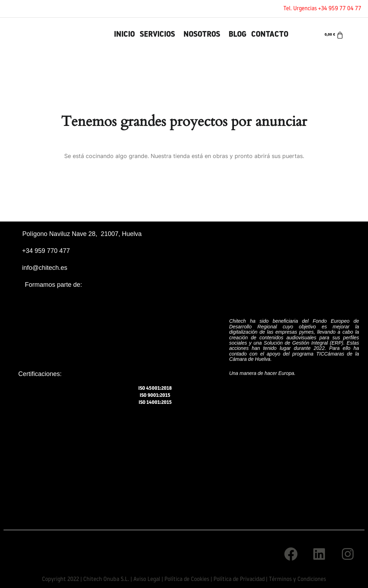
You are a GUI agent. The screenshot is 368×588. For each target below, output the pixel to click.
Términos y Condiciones (297, 580)
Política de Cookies (187, 580)
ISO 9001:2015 (155, 395)
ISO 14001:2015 (155, 402)
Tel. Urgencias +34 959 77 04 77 (322, 9)
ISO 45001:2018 (155, 389)
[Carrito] (334, 35)
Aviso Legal (147, 580)
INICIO (124, 35)
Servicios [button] (157, 35)
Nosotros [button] (202, 35)
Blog (237, 35)
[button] (159, 35)
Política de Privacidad (239, 580)
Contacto (270, 35)
